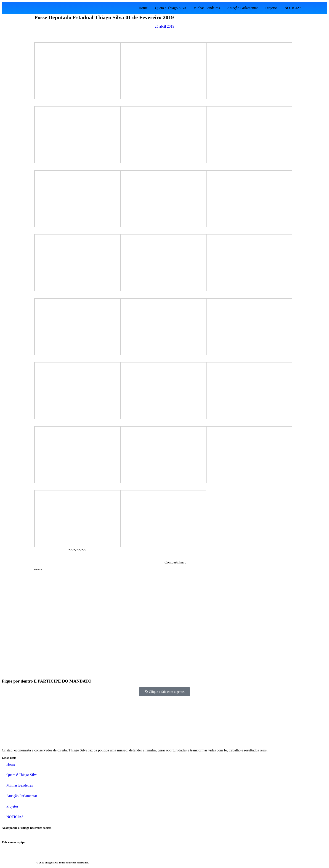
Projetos (271, 8)
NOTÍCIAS (293, 8)
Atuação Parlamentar (243, 8)
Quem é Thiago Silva (170, 8)
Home (143, 8)
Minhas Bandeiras (207, 8)
